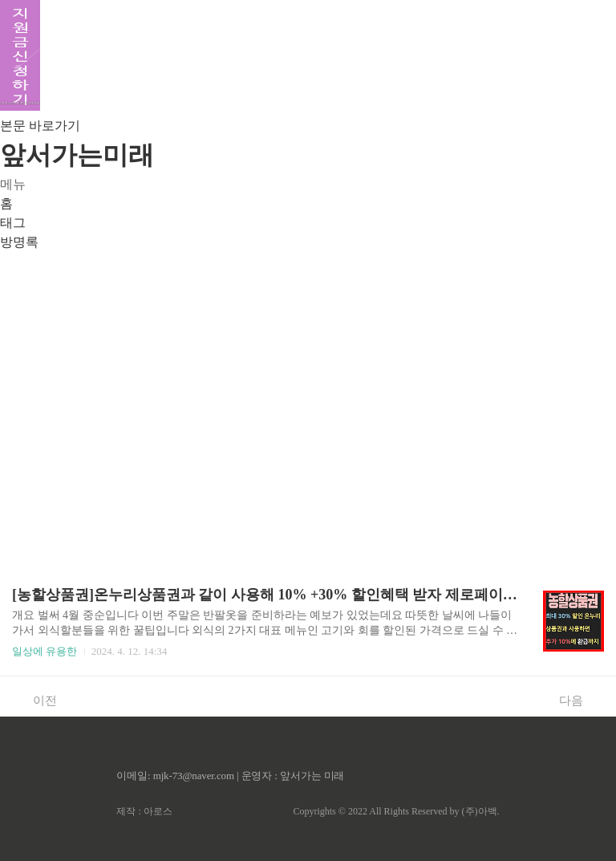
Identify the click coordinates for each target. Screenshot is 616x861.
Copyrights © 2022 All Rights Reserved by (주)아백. (396, 811)
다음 (580, 700)
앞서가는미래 (77, 155)
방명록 (19, 242)
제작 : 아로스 (144, 811)
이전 (36, 700)
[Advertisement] (308, 404)
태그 (13, 223)
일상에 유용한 (45, 651)
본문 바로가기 (40, 126)
